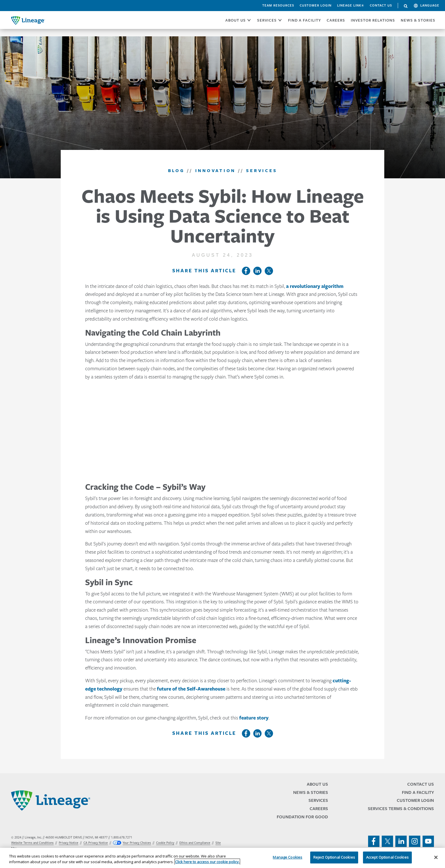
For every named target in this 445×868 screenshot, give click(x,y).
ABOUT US (236, 20)
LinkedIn (257, 271)
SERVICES (267, 20)
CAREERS (336, 20)
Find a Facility (418, 792)
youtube (428, 841)
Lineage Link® (351, 5)
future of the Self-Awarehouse (191, 689)
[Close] (436, 857)
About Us (317, 784)
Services (318, 800)
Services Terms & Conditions (401, 809)
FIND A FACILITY (305, 20)
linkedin (401, 841)
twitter (387, 841)
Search (406, 6)
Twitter (269, 271)
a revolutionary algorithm (315, 286)
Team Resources (278, 5)
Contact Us (381, 5)
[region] (222, 858)
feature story (254, 718)
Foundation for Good (302, 817)
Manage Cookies (287, 857)
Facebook (246, 271)
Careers (319, 809)
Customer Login (316, 5)
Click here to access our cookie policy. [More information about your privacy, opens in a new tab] (207, 862)
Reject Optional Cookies (334, 857)
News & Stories (418, 20)
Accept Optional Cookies (387, 857)
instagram (415, 841)
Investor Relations (373, 20)
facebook (374, 841)
